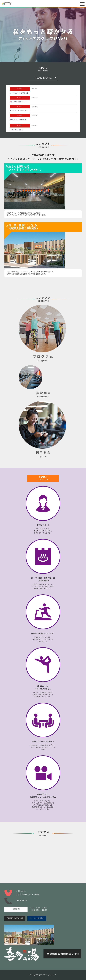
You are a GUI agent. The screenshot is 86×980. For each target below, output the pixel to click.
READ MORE (43, 78)
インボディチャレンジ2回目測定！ (20, 93)
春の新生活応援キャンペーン (19, 102)
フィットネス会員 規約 (37, 918)
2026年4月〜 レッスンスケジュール (20, 111)
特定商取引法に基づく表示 (15, 918)
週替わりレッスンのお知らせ (18, 120)
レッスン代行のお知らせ (17, 130)
